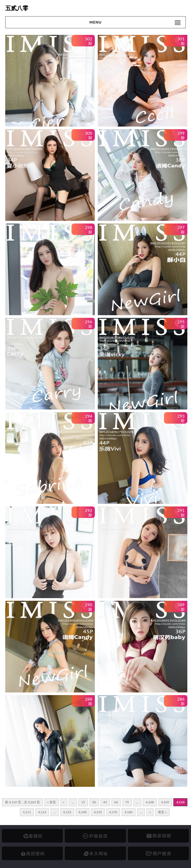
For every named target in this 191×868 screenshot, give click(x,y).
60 (116, 802)
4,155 (98, 812)
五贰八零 (17, 8)
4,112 (42, 812)
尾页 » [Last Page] (162, 812)
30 (94, 802)
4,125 (67, 812)
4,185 (129, 812)
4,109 (165, 802)
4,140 (83, 812)
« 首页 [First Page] (51, 802)
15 (83, 802)
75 (127, 802)
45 (105, 802)
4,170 (113, 812)
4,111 (27, 812)
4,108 (150, 802)
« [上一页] (64, 802)
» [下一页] (150, 812)
